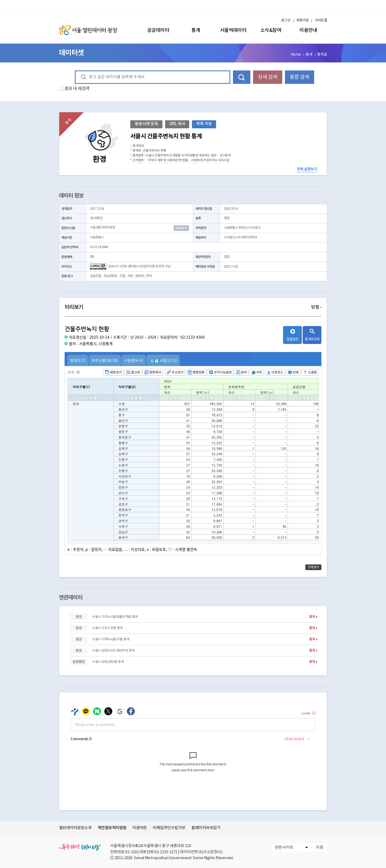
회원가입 (303, 20)
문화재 (139, 276)
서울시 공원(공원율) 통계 (108, 662)
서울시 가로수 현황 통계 (107, 628)
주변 (130, 276)
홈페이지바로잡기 (206, 828)
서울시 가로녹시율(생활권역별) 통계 (115, 617)
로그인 (286, 20)
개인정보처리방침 (112, 828)
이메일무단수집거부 (169, 828)
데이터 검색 (242, 77)
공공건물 (95, 276)
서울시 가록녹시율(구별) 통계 (111, 639)
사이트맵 (321, 20)
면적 (149, 276)
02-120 (131, 852)
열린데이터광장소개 (75, 828)
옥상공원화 (110, 276)
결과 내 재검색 (77, 89)
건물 (122, 276)
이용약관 (140, 828)
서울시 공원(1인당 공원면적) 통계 (113, 651)
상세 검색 (268, 77)
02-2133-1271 (166, 852)
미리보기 (193, 307)
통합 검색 (299, 77)
